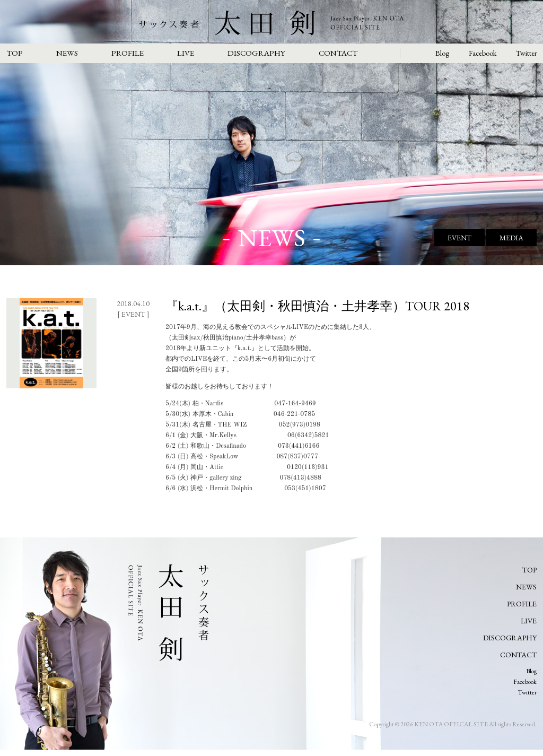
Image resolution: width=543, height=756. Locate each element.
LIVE (186, 53)
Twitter (526, 53)
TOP (15, 53)
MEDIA (511, 238)
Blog (442, 53)
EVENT (459, 238)
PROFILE (128, 53)
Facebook (483, 53)
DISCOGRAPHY (256, 53)
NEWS (67, 53)
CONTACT (338, 53)
